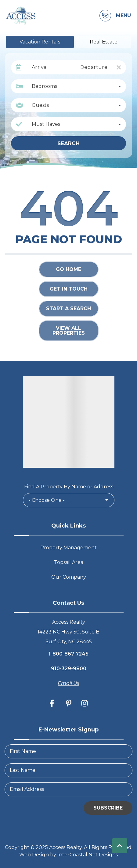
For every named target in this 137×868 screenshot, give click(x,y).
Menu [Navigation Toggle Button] (123, 16)
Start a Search (68, 308)
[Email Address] (68, 789)
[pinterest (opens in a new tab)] (69, 703)
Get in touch (69, 289)
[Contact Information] (105, 16)
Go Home (68, 269)
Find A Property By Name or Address (69, 487)
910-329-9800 (69, 669)
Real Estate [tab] (104, 42)
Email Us (68, 683)
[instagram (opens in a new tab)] (85, 703)
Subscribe (108, 808)
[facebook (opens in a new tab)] (53, 703)
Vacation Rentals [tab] (40, 42)
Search (68, 143)
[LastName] (68, 770)
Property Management (68, 548)
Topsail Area (69, 562)
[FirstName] (68, 751)
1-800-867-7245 (68, 654)
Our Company (69, 577)
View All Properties (69, 331)
